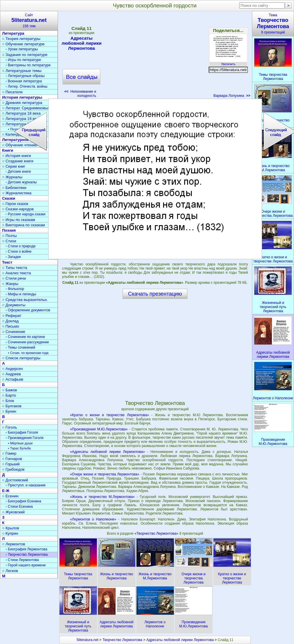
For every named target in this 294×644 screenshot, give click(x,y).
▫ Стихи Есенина (19, 507)
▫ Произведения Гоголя (25, 438)
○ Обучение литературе (23, 44)
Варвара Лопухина (232, 96)
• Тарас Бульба (19, 448)
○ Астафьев (13, 379)
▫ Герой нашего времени (26, 565)
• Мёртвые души (20, 443)
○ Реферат (12, 316)
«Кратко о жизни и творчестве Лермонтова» (109, 415)
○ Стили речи (14, 278)
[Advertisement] (155, 56)
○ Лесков (10, 571)
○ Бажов (9, 390)
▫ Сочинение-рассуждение (27, 342)
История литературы (22, 97)
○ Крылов (11, 528)
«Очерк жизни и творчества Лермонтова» (105, 474)
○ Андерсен (12, 369)
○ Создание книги (18, 161)
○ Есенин (10, 496)
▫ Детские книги (18, 172)
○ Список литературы (21, 358)
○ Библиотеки (14, 188)
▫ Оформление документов (28, 310)
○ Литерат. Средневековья (26, 108)
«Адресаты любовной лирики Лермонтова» (107, 452)
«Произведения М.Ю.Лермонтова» (99, 429)
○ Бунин (9, 411)
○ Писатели (12, 92)
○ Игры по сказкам (19, 220)
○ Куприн (10, 533)
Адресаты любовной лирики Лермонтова (82, 43)
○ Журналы (12, 177)
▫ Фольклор (15, 289)
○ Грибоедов (13, 469)
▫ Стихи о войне (19, 251)
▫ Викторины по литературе (28, 65)
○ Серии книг (14, 166)
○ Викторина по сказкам (23, 225)
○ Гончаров (12, 459)
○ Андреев (12, 374)
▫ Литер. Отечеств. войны (26, 86)
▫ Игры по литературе (23, 60)
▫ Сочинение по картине (25, 337)
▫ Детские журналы (21, 182)
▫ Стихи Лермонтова (22, 560)
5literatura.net (87, 640)
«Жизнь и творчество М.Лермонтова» (102, 497)
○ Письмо (11, 326)
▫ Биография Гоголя (22, 432)
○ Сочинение (14, 332)
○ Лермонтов (14, 544)
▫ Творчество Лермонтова (27, 555)
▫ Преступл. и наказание (26, 485)
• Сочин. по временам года (28, 353)
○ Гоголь (10, 427)
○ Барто (9, 395)
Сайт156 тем (29, 21)
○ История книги (17, 156)
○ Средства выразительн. (25, 300)
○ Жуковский (13, 512)
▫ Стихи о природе (21, 246)
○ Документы (14, 305)
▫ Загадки (13, 257)
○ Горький (11, 464)
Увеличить (228, 63)
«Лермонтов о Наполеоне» (93, 519)
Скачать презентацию (155, 294)
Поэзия (9, 230)
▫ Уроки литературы (22, 49)
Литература (13, 33)
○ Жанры (10, 284)
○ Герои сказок (15, 204)
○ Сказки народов (18, 209)
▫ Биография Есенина (23, 501)
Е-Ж (6, 491)
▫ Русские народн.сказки (25, 214)
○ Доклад (10, 321)
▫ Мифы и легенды (21, 294)
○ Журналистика (17, 193)
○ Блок (8, 401)
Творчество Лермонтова (122, 640)
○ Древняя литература (22, 103)
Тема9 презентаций (273, 24)
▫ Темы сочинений (20, 347)
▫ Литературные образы (25, 76)
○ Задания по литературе (25, 55)
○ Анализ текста (16, 273)
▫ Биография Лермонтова (26, 549)
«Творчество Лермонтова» (157, 534)
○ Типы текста (15, 268)
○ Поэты (9, 236)
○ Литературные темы (22, 71)
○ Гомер (9, 453)
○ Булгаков (12, 406)
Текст (7, 262)
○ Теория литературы (21, 39)
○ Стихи (9, 241)
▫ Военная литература (24, 81)
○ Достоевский (15, 480)
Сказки (9, 198)
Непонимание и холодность (80, 94)
